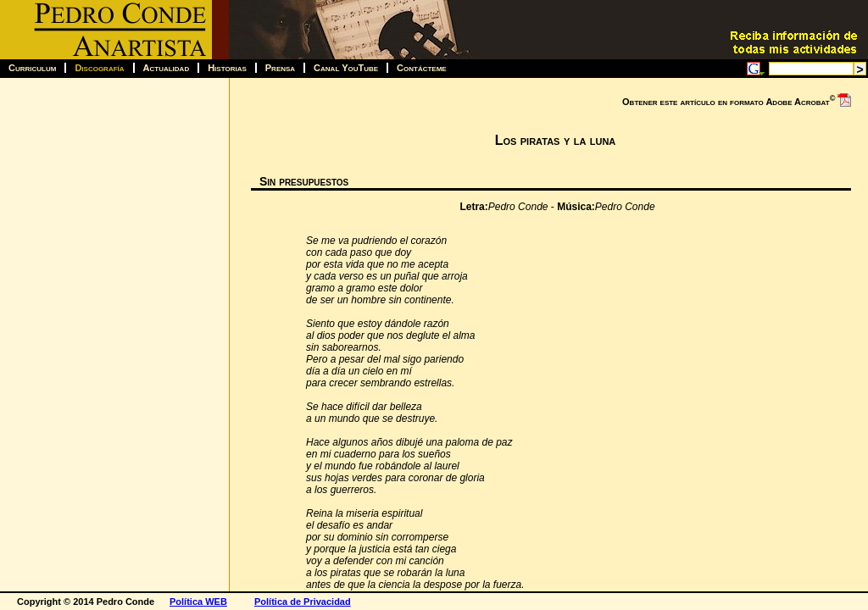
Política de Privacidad (303, 602)
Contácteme (422, 68)
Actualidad (167, 68)
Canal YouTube (346, 68)
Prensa (280, 68)
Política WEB (198, 602)
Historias (227, 68)
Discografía (99, 68)
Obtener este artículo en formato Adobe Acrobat (737, 100)
